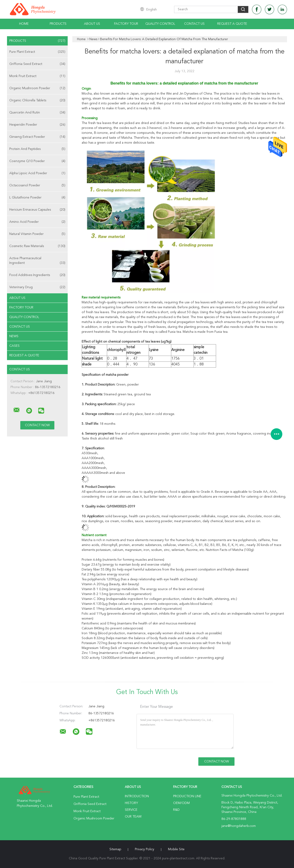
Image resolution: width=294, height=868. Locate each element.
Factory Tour (126, 24)
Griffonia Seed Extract (37, 64)
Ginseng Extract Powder (37, 137)
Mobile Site (176, 849)
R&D (176, 810)
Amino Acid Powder (37, 222)
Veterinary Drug (37, 287)
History (131, 803)
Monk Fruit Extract (37, 76)
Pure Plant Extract (37, 52)
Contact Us (194, 24)
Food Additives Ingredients (37, 275)
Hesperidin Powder (37, 125)
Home (24, 24)
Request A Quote (232, 24)
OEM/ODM (181, 803)
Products (58, 24)
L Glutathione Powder (37, 198)
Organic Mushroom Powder (37, 88)
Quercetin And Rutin (37, 113)
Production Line (187, 796)
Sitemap (115, 849)
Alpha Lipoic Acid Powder (37, 173)
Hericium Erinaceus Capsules (37, 210)
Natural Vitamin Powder (37, 234)
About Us (92, 24)
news (14, 336)
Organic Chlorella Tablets (37, 100)
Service (131, 810)
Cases (14, 346)
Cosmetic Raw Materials (37, 246)
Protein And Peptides (37, 149)
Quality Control (160, 24)
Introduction (137, 796)
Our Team (133, 817)
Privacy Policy (145, 849)
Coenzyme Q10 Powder (37, 161)
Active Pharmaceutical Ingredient (37, 261)
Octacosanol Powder (37, 185)
